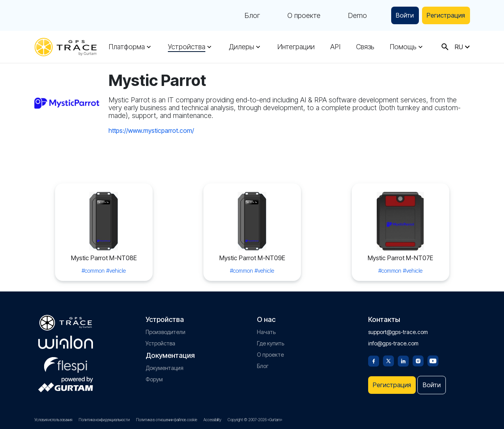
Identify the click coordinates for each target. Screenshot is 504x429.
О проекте (296, 16)
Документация (165, 365)
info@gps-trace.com (393, 341)
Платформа (127, 47)
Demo (350, 16)
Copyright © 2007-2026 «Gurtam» (255, 420)
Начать (266, 329)
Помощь (403, 47)
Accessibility (212, 420)
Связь (365, 47)
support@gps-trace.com (398, 329)
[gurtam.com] (66, 340)
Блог (244, 16)
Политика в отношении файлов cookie (167, 420)
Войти (399, 15)
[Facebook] (374, 357)
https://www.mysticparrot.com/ (151, 130)
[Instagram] (418, 357)
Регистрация (444, 15)
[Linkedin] (403, 357)
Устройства (187, 47)
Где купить (271, 341)
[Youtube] (433, 357)
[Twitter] (388, 357)
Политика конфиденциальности (104, 420)
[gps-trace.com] (66, 47)
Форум (154, 376)
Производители (166, 329)
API (335, 47)
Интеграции (296, 47)
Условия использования (53, 420)
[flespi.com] (66, 361)
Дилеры (241, 47)
